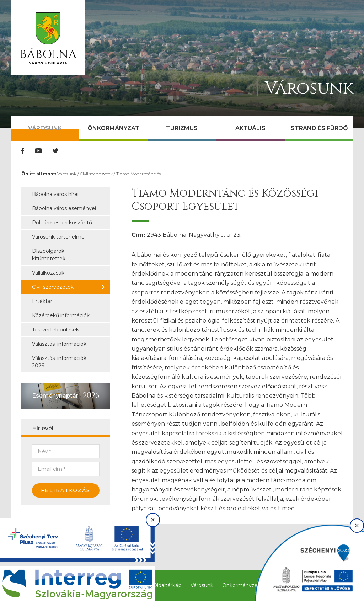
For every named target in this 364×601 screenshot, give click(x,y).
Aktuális (250, 128)
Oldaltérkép (167, 585)
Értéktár (42, 301)
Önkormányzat (113, 128)
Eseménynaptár (55, 396)
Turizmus (182, 128)
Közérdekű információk (61, 315)
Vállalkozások (48, 273)
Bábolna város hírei (55, 194)
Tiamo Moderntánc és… (140, 174)
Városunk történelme (58, 237)
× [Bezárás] (153, 520)
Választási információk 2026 (59, 362)
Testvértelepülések (55, 330)
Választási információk (59, 344)
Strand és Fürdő (319, 128)
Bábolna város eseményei (64, 208)
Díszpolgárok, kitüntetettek (49, 255)
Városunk (45, 128)
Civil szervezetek (96, 174)
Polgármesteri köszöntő (62, 223)
